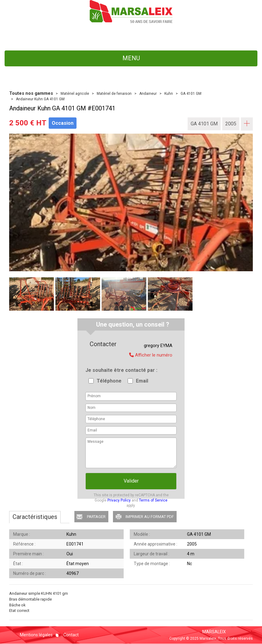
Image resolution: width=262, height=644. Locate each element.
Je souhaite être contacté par (121, 370)
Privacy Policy (119, 500)
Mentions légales (36, 635)
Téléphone (109, 381)
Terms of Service (153, 500)
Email (142, 381)
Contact (71, 635)
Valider (131, 481)
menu (131, 58)
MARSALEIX (214, 632)
